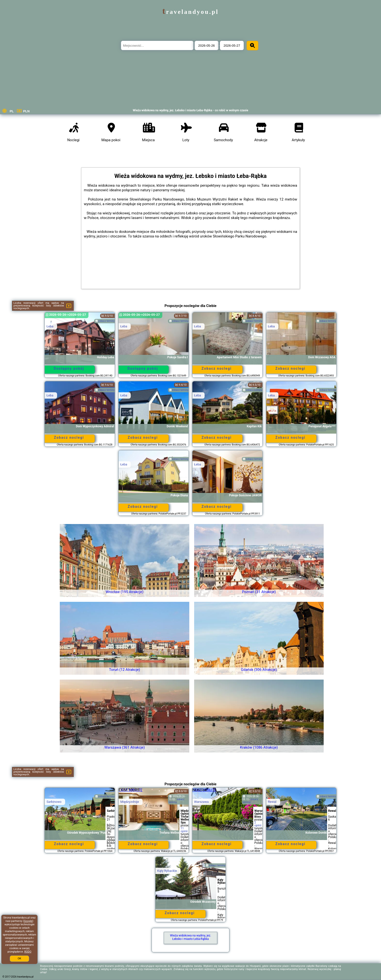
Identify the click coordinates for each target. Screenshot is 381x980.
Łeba (50, 326)
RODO (28, 952)
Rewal (272, 802)
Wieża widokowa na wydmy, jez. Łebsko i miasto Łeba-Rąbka (190, 937)
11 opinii (184, 830)
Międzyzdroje (130, 802)
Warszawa (201, 802)
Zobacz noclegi (217, 368)
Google (28, 921)
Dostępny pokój (69, 368)
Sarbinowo (54, 802)
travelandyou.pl (190, 12)
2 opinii (258, 824)
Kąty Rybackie (167, 871)
